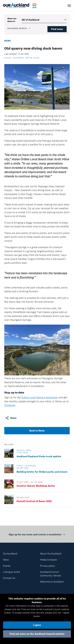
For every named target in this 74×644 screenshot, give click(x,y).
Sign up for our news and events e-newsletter (37, 535)
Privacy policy (48, 566)
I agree (37, 625)
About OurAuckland (51, 554)
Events (7, 566)
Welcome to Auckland (52, 582)
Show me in (12, 20)
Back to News (37, 431)
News (8, 41)
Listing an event (12, 572)
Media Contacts (48, 560)
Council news (24, 450)
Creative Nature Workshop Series (36, 486)
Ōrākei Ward (32, 58)
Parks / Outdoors (14, 58)
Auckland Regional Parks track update (39, 456)
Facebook (10, 405)
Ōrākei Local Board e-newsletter (40, 397)
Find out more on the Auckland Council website (37, 634)
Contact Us (9, 578)
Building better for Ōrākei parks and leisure (42, 472)
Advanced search (19, 28)
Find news (57, 29)
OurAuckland (10, 554)
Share (11, 418)
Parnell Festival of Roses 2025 (34, 501)
